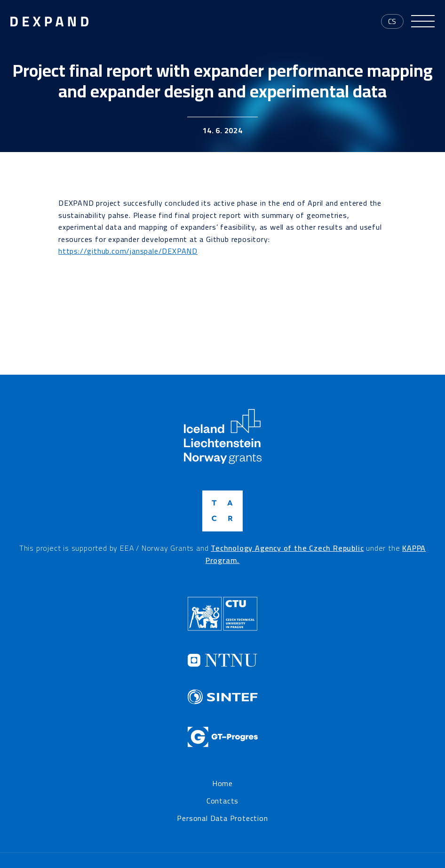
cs (393, 21)
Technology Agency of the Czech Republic (287, 548)
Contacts (222, 801)
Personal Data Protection (222, 819)
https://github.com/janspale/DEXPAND (128, 251)
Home (222, 784)
